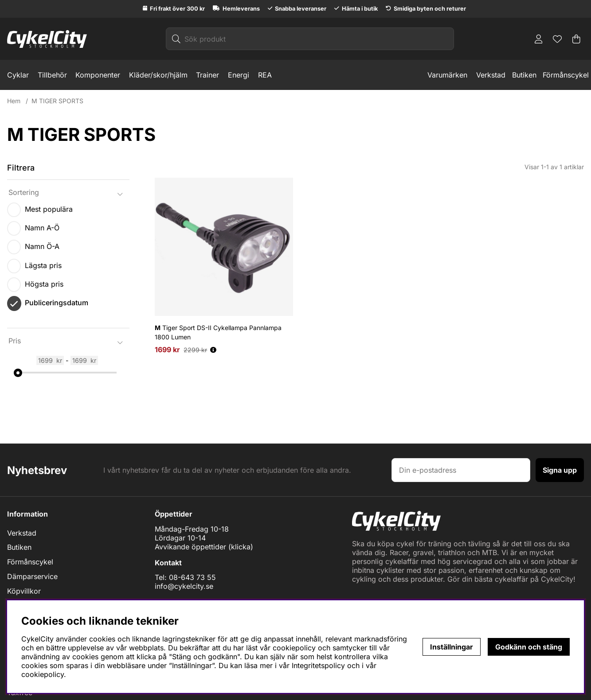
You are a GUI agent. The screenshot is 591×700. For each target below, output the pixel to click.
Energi (239, 75)
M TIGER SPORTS (57, 101)
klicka (241, 547)
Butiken (524, 75)
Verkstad (491, 75)
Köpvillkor (24, 591)
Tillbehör (52, 75)
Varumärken (447, 75)
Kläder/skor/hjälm (158, 75)
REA (265, 75)
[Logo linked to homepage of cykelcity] (47, 39)
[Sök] (310, 39)
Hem (14, 101)
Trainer (207, 75)
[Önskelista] (557, 39)
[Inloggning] (539, 39)
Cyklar (18, 75)
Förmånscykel (566, 75)
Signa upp (560, 470)
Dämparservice (32, 576)
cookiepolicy (43, 674)
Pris (15, 341)
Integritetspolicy (318, 665)
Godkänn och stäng (529, 647)
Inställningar (452, 647)
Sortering (24, 192)
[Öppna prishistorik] (213, 350)
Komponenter (98, 75)
